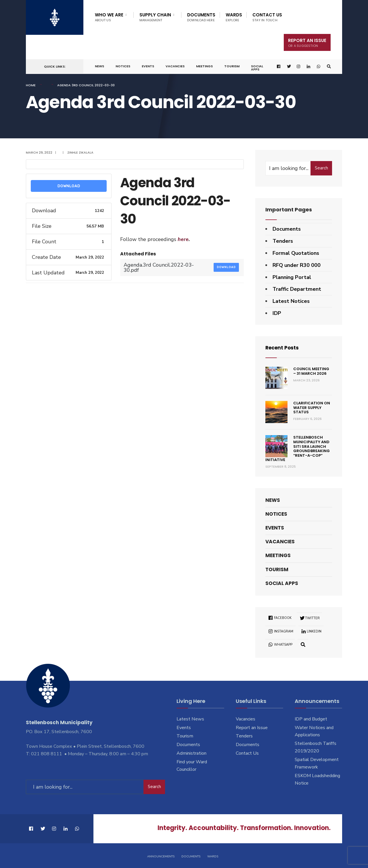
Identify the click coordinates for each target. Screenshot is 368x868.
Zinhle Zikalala (80, 152)
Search (321, 168)
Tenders (283, 241)
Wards (234, 17)
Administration (191, 753)
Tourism (232, 66)
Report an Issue (252, 727)
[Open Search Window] (329, 67)
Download (69, 186)
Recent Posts (283, 348)
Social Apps (257, 68)
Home (31, 85)
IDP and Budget (311, 719)
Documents (201, 17)
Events (148, 66)
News (99, 66)
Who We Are (109, 17)
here (182, 239)
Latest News (190, 719)
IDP (277, 313)
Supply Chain (155, 17)
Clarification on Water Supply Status (312, 408)
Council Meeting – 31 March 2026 (311, 371)
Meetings (204, 66)
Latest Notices (291, 301)
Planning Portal (292, 277)
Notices (123, 66)
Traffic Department (297, 289)
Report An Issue (307, 43)
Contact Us (267, 17)
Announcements (161, 856)
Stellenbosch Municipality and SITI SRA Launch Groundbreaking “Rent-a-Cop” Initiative (298, 449)
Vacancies (175, 66)
